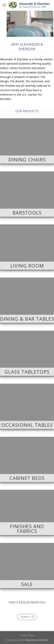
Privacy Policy (27, 635)
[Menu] (4, 5)
